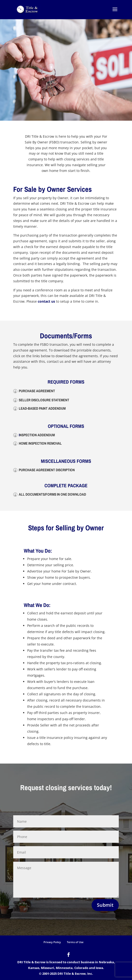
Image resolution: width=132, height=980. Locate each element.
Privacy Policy (52, 942)
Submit (105, 905)
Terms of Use (75, 942)
